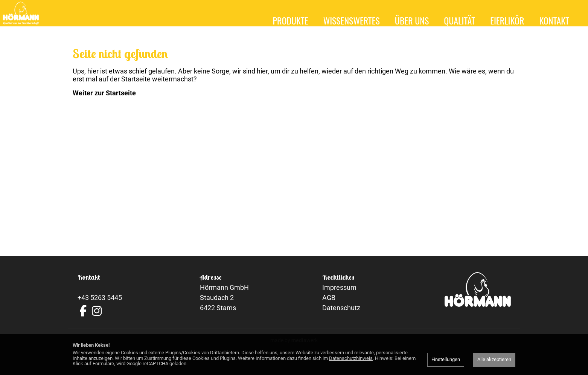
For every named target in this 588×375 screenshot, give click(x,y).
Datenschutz (341, 319)
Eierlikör (507, 20)
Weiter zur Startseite (104, 104)
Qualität (459, 20)
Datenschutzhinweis (351, 358)
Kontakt (554, 20)
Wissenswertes (352, 20)
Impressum (339, 299)
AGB (329, 309)
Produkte (291, 20)
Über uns (412, 20)
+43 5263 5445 (100, 309)
